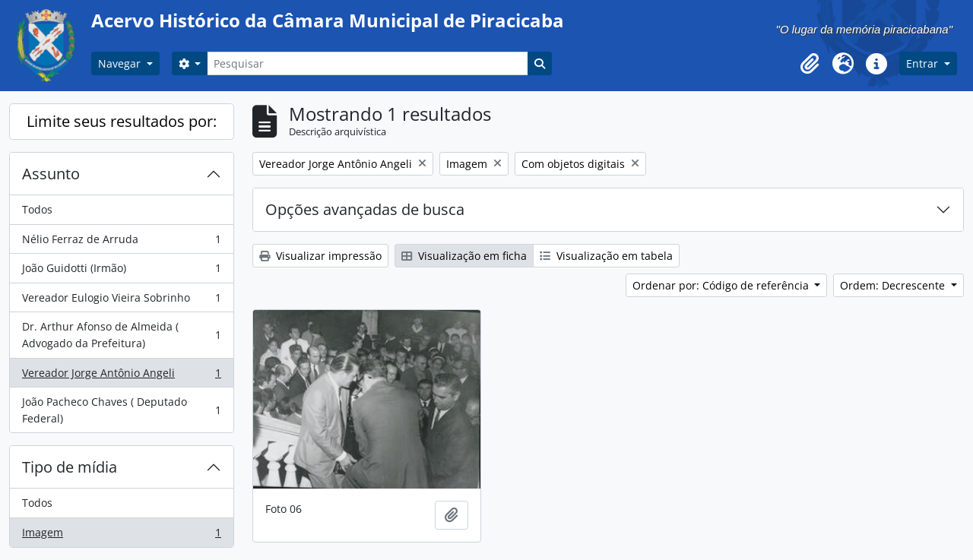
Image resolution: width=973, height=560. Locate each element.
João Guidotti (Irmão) (121, 271)
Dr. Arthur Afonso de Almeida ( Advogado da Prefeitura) (121, 335)
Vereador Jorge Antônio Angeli (121, 376)
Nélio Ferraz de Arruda (121, 242)
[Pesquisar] (367, 63)
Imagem (121, 536)
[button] (810, 64)
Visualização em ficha (464, 256)
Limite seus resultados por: (122, 121)
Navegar (121, 63)
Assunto (51, 174)
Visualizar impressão (320, 256)
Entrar (924, 63)
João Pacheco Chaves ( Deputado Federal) (121, 410)
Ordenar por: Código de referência (722, 285)
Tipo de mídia (70, 467)
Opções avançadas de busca (365, 209)
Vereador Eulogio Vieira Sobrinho (121, 301)
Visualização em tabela (606, 256)
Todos (37, 209)
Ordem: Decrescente (894, 285)
